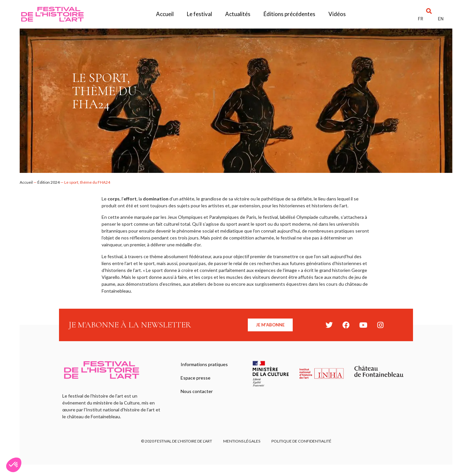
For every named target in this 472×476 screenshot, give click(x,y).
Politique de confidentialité (303, 442)
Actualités (238, 14)
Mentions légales (242, 442)
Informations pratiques (205, 365)
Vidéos (337, 14)
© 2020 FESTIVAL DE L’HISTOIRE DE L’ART (175, 442)
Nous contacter (198, 395)
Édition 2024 (49, 182)
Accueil (165, 14)
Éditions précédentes (289, 14)
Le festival (199, 14)
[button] (429, 11)
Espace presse (197, 380)
